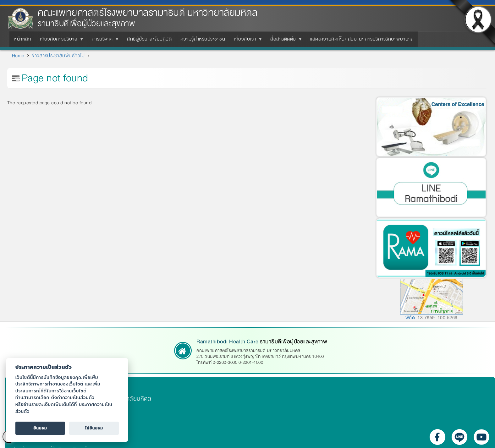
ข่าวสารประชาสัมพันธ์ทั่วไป (58, 56)
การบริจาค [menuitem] (104, 41)
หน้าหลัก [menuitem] (22, 39)
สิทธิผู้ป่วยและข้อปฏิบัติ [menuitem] (149, 39)
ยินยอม (40, 428)
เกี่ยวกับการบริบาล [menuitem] (60, 41)
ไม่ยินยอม (94, 428)
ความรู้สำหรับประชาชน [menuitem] (203, 39)
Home (18, 56)
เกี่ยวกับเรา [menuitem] (246, 41)
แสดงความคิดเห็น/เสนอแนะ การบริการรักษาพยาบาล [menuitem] (362, 39)
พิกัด (410, 318)
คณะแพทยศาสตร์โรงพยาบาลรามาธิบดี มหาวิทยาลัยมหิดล (148, 13)
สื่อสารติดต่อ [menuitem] (284, 41)
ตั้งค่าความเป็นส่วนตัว (73, 397)
